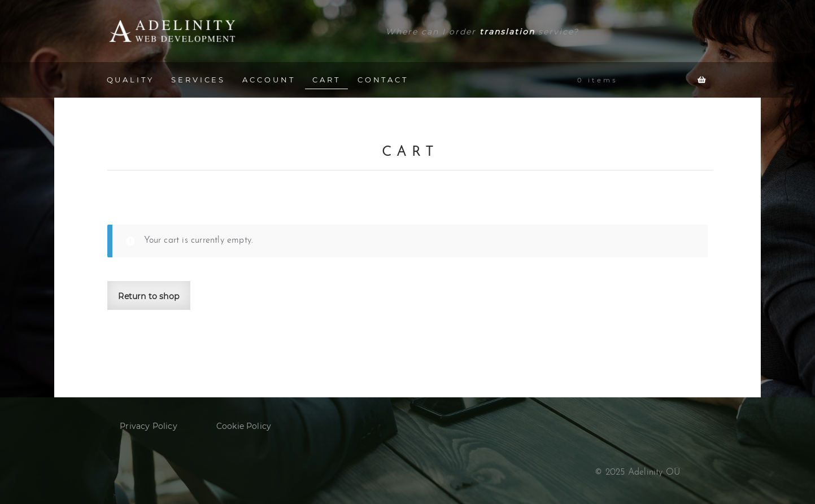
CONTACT (383, 80)
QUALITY (130, 80)
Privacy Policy (149, 426)
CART (326, 80)
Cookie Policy (244, 426)
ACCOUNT (269, 80)
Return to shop (149, 296)
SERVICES (198, 80)
